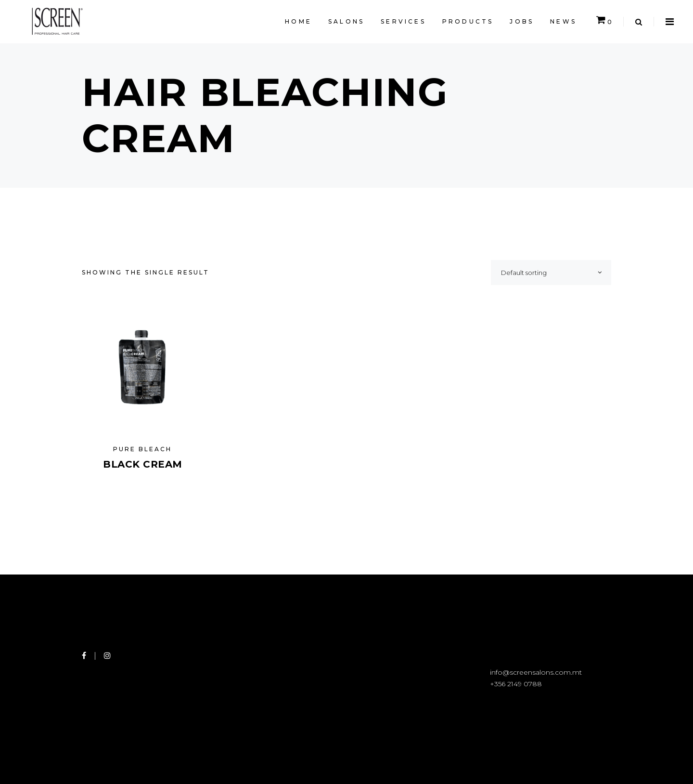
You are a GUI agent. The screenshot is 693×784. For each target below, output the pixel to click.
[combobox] (551, 273)
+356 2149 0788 (516, 684)
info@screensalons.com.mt (536, 672)
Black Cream (143, 464)
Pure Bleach (142, 449)
